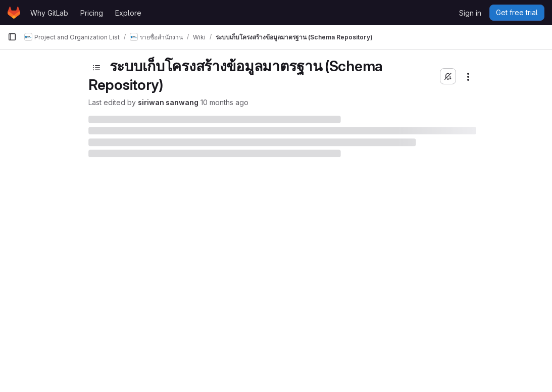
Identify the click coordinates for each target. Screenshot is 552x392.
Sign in (470, 13)
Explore (128, 13)
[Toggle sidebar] (96, 68)
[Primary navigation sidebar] (12, 37)
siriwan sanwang (168, 102)
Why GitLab (49, 13)
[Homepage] (14, 13)
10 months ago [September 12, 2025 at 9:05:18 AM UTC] (224, 102)
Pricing (92, 13)
